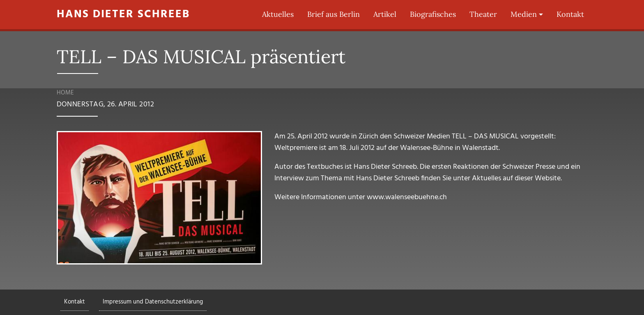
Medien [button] (524, 14)
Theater (483, 14)
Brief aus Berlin (333, 14)
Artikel (385, 14)
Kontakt (570, 14)
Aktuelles (278, 14)
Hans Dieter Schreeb (123, 15)
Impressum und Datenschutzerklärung (153, 302)
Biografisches (433, 14)
